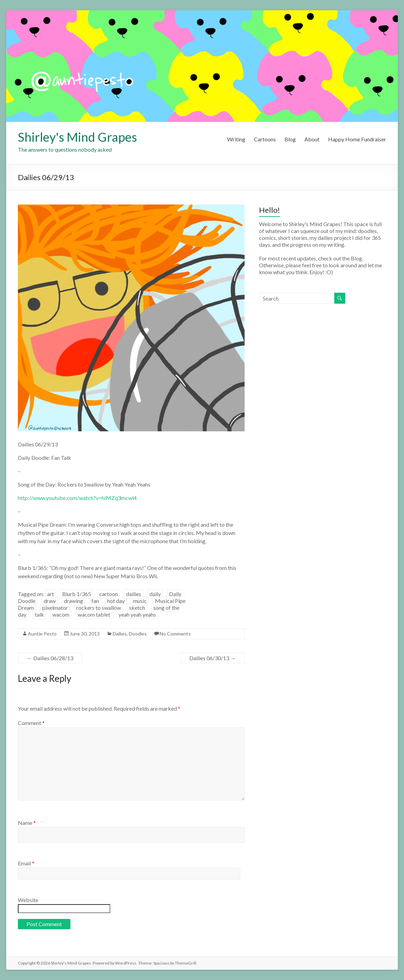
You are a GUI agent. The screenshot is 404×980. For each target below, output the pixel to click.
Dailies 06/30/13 (212, 658)
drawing (74, 601)
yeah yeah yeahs (137, 614)
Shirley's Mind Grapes (77, 137)
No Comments (175, 634)
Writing (236, 139)
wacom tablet (94, 614)
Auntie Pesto (42, 634)
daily (155, 594)
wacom (61, 614)
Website (28, 900)
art (50, 594)
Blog (290, 139)
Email (26, 863)
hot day (116, 601)
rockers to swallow (99, 608)
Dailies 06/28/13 (50, 658)
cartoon (109, 594)
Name (27, 823)
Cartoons (265, 139)
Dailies (120, 634)
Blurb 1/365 (77, 594)
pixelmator (55, 608)
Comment (31, 723)
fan (95, 601)
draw (50, 601)
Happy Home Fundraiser (357, 139)
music (140, 601)
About (312, 139)
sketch (137, 608)
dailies (134, 594)
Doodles (138, 634)
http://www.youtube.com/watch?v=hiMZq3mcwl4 (77, 498)
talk (39, 614)
